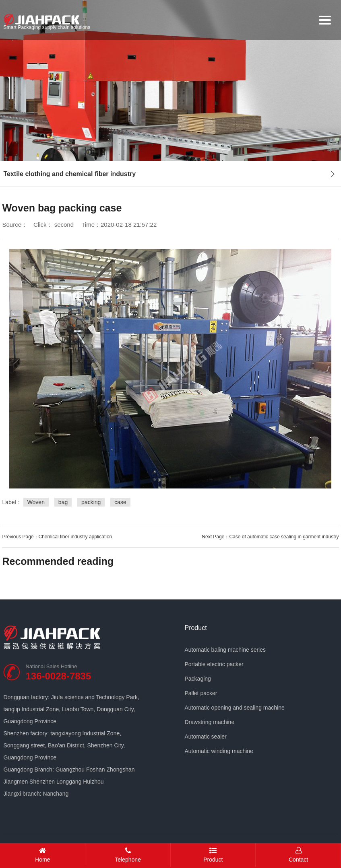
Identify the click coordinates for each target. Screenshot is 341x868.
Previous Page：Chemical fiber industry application (57, 537)
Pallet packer (201, 693)
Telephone (128, 855)
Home (43, 855)
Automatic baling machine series (225, 650)
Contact (298, 855)
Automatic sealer (205, 737)
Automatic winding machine (219, 751)
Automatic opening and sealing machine (234, 708)
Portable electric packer (214, 664)
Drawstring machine (209, 722)
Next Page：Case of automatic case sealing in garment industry (270, 537)
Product (195, 628)
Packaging (197, 679)
